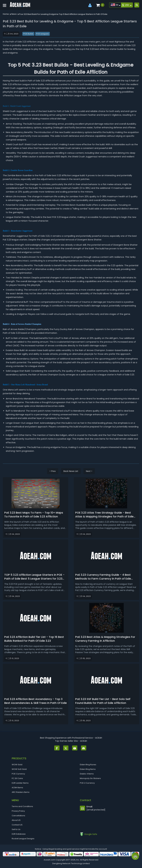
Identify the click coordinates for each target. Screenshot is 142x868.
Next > (89, 471)
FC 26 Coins (17, 778)
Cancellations (18, 816)
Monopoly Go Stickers (90, 778)
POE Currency (18, 774)
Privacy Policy (18, 811)
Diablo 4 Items (87, 774)
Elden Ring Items (88, 769)
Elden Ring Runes (88, 765)
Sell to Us (16, 829)
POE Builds (28, 34)
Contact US (17, 825)
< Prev (53, 471)
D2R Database (19, 834)
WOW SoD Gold (19, 769)
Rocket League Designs (23, 839)
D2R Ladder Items (20, 783)
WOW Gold (17, 765)
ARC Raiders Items (21, 792)
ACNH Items (17, 788)
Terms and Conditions (22, 806)
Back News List (71, 471)
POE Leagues (42, 34)
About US (16, 820)
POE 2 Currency (87, 783)
